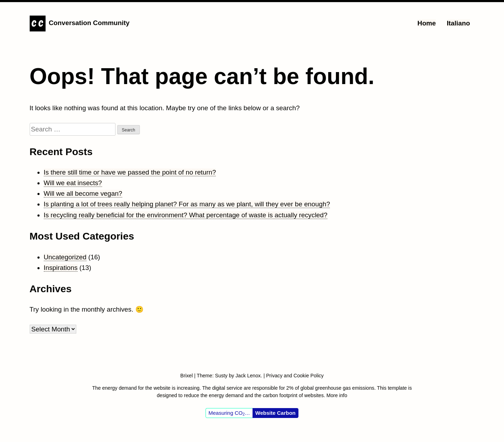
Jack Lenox (248, 376)
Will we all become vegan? (83, 193)
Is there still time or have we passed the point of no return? (130, 172)
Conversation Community (89, 23)
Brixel (187, 376)
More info (337, 395)
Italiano (458, 23)
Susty (221, 376)
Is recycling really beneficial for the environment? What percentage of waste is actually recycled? (186, 215)
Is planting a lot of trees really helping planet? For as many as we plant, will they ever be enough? (187, 204)
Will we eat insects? (73, 183)
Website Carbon (275, 413)
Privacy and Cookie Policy (295, 376)
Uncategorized (65, 257)
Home (427, 23)
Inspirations (61, 268)
